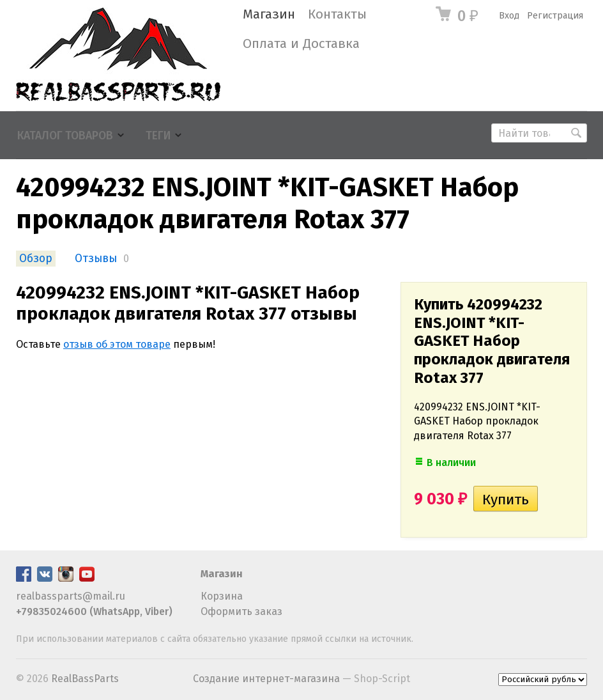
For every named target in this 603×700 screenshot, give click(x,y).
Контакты (337, 14)
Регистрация (555, 16)
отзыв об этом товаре (117, 344)
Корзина (222, 596)
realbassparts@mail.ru (71, 596)
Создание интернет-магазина (266, 679)
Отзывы (96, 259)
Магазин (269, 14)
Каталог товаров (65, 136)
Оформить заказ (241, 611)
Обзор (36, 259)
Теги (158, 136)
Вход (509, 16)
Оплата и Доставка (301, 44)
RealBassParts (85, 679)
